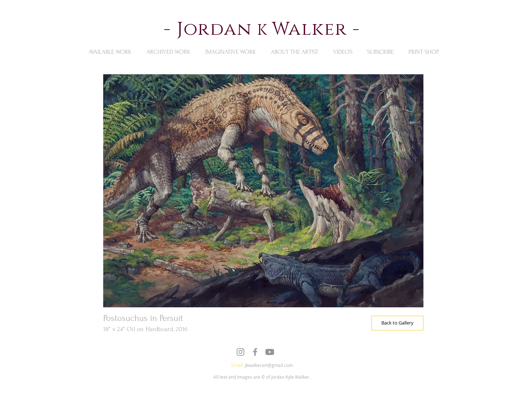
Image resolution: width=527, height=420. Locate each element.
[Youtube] (270, 352)
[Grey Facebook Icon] (255, 352)
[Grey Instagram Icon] (240, 352)
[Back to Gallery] (397, 323)
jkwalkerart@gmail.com (269, 365)
